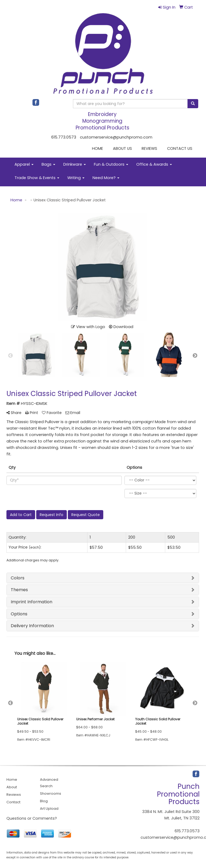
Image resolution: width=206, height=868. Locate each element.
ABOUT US (122, 148)
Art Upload (49, 809)
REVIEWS (149, 148)
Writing (76, 178)
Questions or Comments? (32, 818)
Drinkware (75, 164)
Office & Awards (154, 164)
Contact (13, 802)
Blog (44, 801)
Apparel (24, 164)
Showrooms (51, 793)
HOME (98, 148)
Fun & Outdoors (111, 164)
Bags (48, 164)
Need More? (106, 178)
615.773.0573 (64, 137)
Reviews (14, 795)
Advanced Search (49, 783)
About (12, 787)
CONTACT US (180, 148)
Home (12, 780)
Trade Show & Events (37, 178)
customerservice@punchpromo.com (116, 137)
